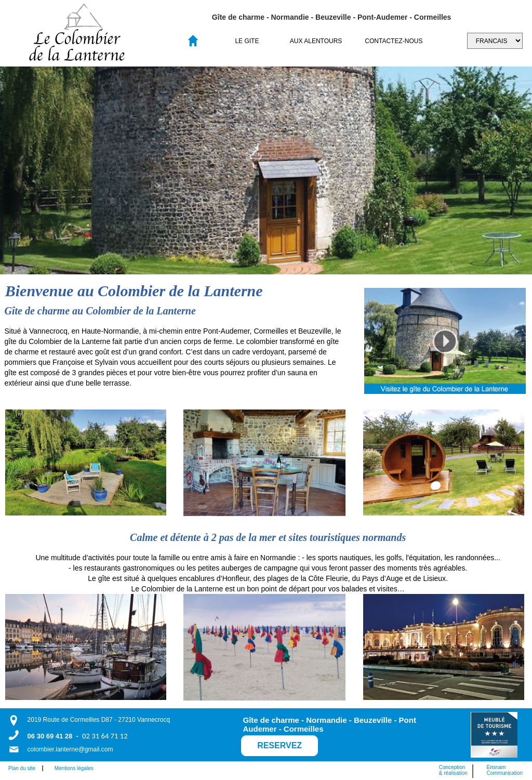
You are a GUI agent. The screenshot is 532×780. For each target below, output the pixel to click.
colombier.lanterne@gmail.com (70, 749)
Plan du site (24, 768)
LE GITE (247, 41)
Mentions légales (74, 768)
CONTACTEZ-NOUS (394, 41)
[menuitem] (247, 41)
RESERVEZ (280, 745)
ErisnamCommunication (505, 770)
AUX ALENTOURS (316, 41)
